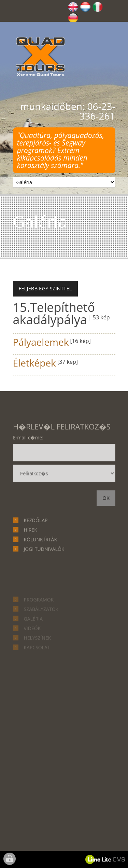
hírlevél (64, 494)
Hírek (31, 548)
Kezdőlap (36, 539)
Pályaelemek (41, 342)
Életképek (34, 363)
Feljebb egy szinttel (45, 288)
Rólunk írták (40, 558)
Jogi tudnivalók (44, 568)
